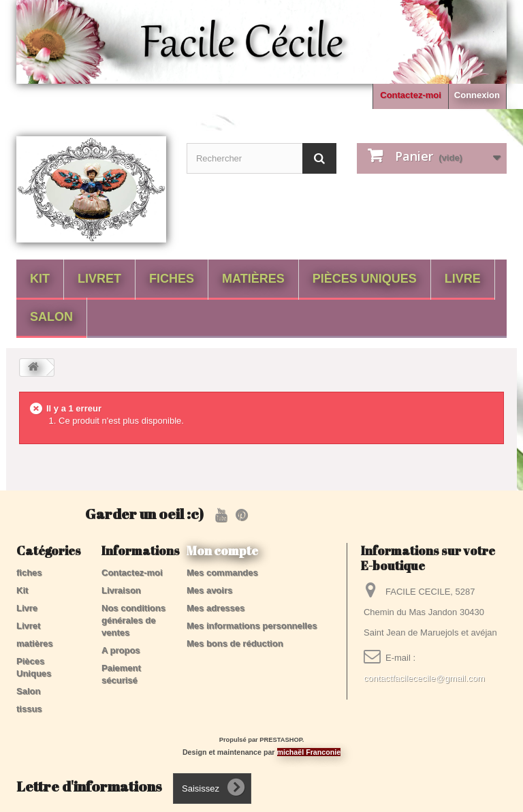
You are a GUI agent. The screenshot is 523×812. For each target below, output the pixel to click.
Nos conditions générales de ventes (133, 620)
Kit (40, 279)
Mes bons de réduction (235, 643)
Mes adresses (216, 608)
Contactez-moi (411, 95)
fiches (172, 279)
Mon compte (222, 550)
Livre (463, 279)
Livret (99, 279)
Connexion (477, 95)
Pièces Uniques (365, 279)
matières (253, 279)
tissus (29, 709)
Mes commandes (222, 573)
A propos (121, 650)
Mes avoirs (209, 590)
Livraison (121, 590)
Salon (51, 317)
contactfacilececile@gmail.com (424, 678)
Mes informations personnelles (252, 626)
